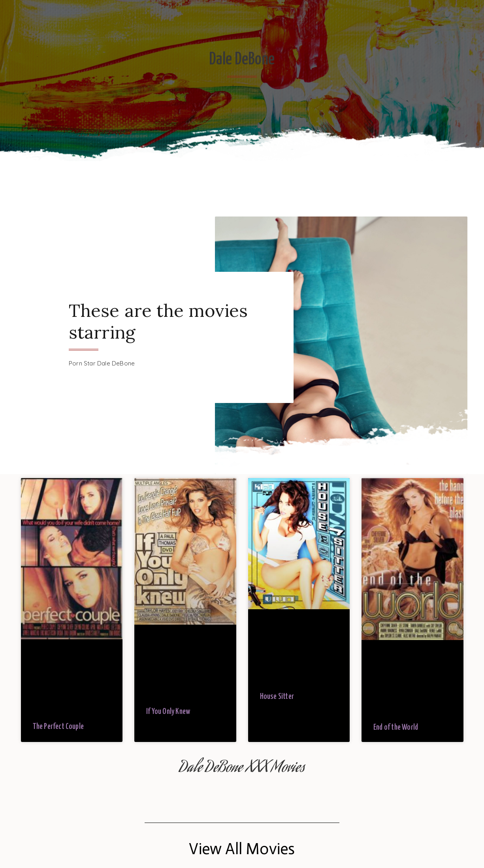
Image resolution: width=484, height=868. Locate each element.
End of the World (396, 728)
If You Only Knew (168, 712)
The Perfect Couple (58, 727)
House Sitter (277, 697)
